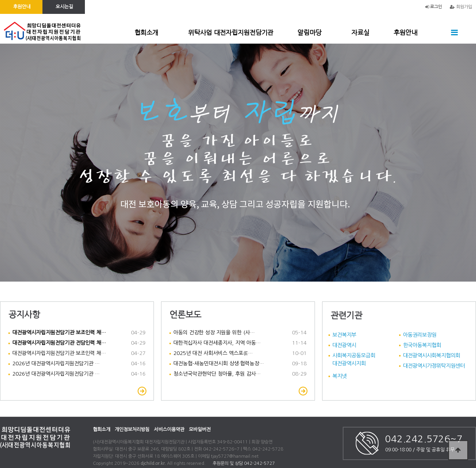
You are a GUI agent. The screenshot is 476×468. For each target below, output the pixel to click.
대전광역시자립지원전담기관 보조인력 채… (59, 353)
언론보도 (185, 315)
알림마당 (309, 33)
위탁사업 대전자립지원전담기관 (231, 33)
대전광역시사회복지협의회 (432, 355)
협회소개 (146, 33)
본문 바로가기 (0, 0)
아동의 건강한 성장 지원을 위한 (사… (214, 333)
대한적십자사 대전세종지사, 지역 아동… (217, 343)
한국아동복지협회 (422, 345)
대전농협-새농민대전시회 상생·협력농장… (219, 363)
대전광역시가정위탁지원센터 (434, 366)
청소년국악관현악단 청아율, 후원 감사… (217, 374)
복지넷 (340, 376)
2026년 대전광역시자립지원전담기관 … (56, 363)
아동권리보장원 (420, 335)
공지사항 (24, 315)
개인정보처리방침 (132, 430)
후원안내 (405, 33)
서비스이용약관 (169, 430)
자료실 (360, 33)
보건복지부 (344, 335)
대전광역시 (344, 345)
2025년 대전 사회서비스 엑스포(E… (213, 353)
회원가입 (461, 7)
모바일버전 (200, 430)
